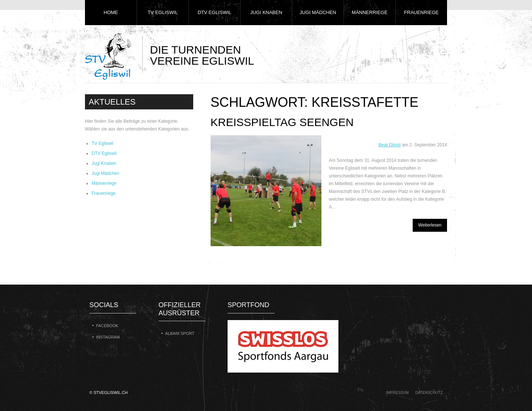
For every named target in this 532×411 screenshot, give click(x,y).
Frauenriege (422, 12)
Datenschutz (429, 393)
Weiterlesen (430, 225)
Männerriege (370, 12)
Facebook (107, 326)
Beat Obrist (390, 145)
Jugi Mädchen (318, 12)
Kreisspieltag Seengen (282, 122)
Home (111, 12)
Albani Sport (180, 333)
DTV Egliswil (214, 12)
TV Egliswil (163, 12)
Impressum (398, 393)
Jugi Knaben (266, 12)
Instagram (108, 337)
